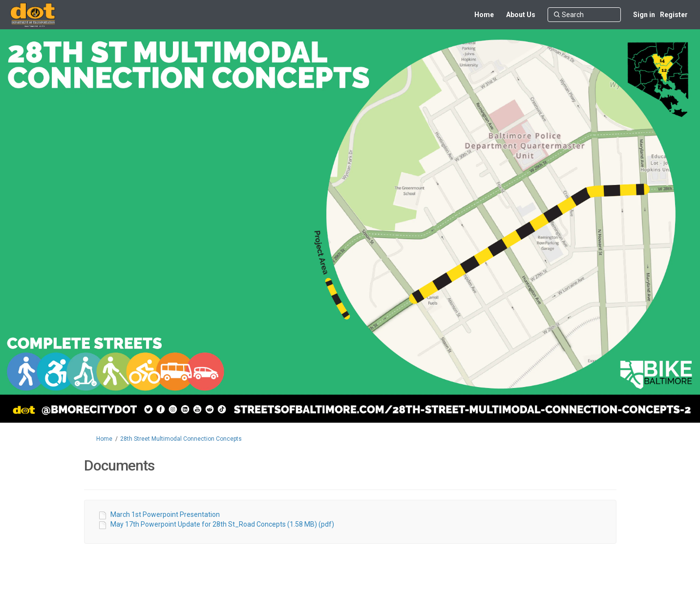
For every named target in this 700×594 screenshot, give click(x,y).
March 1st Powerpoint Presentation (165, 514)
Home (104, 439)
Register (674, 15)
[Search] (584, 15)
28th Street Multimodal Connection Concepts (181, 439)
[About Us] (521, 15)
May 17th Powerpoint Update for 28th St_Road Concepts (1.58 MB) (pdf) (222, 524)
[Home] (484, 15)
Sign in (644, 15)
